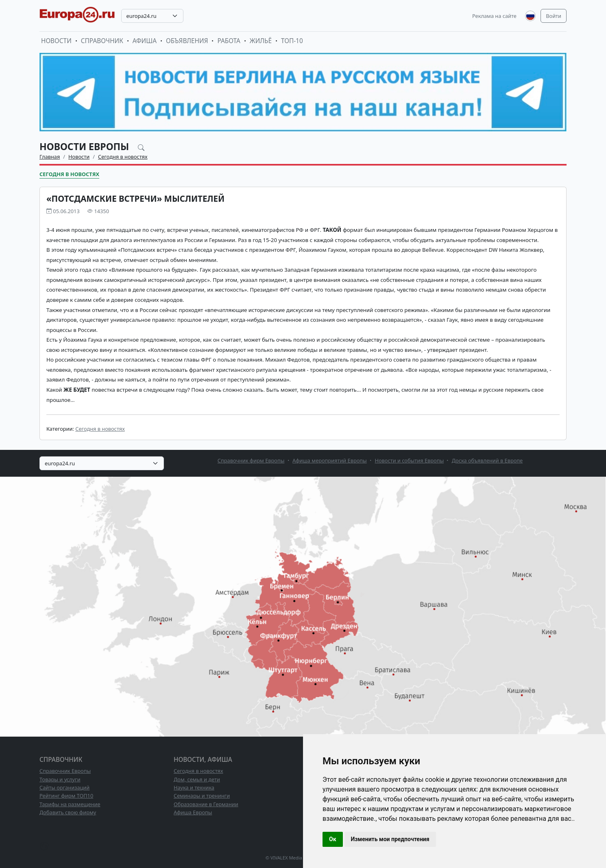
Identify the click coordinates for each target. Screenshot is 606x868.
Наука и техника (194, 787)
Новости (56, 41)
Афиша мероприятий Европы (330, 460)
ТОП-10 (292, 41)
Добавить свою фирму (68, 812)
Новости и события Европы (409, 460)
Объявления (187, 41)
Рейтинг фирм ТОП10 (66, 796)
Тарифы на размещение (70, 804)
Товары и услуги (60, 779)
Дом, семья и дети (197, 779)
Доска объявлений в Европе (487, 460)
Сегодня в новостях (123, 157)
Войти (554, 16)
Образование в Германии (206, 804)
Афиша (145, 41)
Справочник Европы (65, 771)
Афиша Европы (193, 812)
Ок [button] (333, 839)
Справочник (102, 41)
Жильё (261, 41)
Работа (229, 41)
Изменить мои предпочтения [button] (390, 839)
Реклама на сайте (494, 16)
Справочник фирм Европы (251, 460)
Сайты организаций (64, 787)
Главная (50, 157)
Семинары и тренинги (202, 796)
